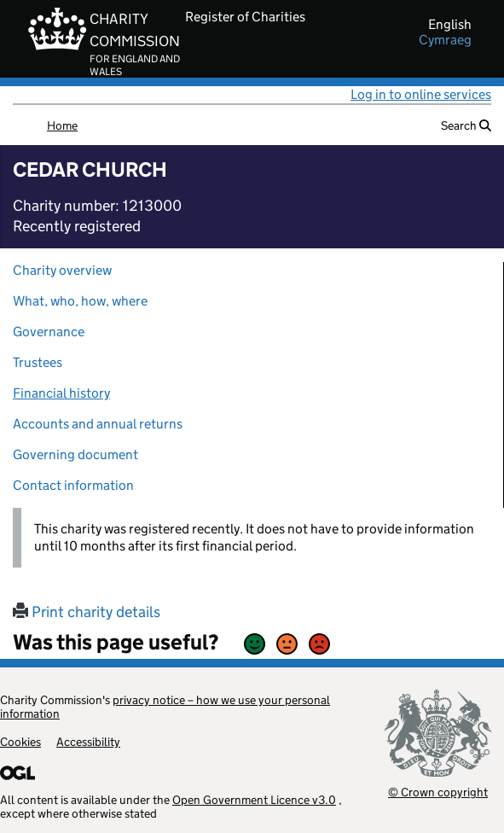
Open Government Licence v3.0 (254, 800)
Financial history (61, 393)
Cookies (20, 742)
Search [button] (466, 125)
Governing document (75, 454)
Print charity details (87, 612)
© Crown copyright (438, 792)
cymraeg (445, 40)
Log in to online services (421, 94)
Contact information (73, 485)
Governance (49, 332)
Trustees (38, 362)
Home (62, 125)
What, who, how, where (80, 301)
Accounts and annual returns (98, 424)
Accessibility (88, 742)
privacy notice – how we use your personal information (165, 707)
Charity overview (62, 270)
